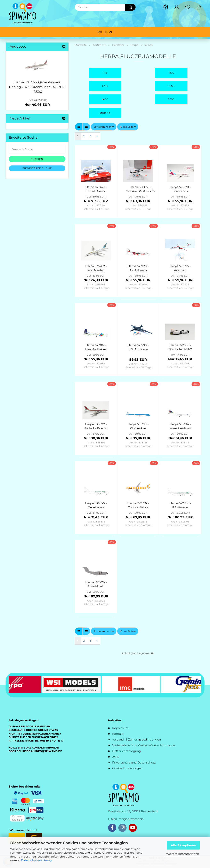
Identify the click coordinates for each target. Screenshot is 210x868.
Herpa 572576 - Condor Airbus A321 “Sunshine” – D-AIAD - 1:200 (138, 505)
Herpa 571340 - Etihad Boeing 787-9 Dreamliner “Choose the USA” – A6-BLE (96, 189)
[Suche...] (130, 7)
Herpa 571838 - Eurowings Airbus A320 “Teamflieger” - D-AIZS (180, 189)
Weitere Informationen (183, 854)
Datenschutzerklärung (36, 860)
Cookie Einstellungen (127, 768)
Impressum (120, 728)
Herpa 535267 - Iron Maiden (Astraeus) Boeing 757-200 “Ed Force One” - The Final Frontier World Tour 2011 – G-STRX (96, 268)
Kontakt (118, 734)
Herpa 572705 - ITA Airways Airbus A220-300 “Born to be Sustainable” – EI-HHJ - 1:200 (180, 505)
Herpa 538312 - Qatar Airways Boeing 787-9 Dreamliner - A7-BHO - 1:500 (37, 87)
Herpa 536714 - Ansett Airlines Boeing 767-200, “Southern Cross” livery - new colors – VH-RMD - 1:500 (180, 426)
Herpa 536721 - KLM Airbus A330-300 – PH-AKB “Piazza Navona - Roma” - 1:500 (138, 426)
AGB (115, 757)
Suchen (37, 159)
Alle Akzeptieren (183, 845)
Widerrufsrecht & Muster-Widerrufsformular (144, 745)
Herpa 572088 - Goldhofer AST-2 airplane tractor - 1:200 (180, 347)
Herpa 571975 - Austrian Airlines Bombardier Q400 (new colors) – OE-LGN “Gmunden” (180, 268)
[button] (166, 7)
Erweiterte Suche (37, 168)
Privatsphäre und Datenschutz (134, 762)
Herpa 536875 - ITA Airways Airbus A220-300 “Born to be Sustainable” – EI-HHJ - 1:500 (96, 505)
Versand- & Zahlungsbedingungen (136, 739)
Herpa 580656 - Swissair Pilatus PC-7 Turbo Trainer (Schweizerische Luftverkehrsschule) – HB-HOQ (140, 189)
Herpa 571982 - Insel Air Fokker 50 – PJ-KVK (96, 347)
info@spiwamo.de (131, 819)
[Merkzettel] (188, 7)
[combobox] (104, 127)
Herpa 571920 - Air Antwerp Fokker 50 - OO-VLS (138, 268)
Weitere (105, 32)
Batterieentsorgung (127, 751)
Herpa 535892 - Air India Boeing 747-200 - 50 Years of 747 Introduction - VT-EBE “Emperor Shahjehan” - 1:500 (96, 426)
